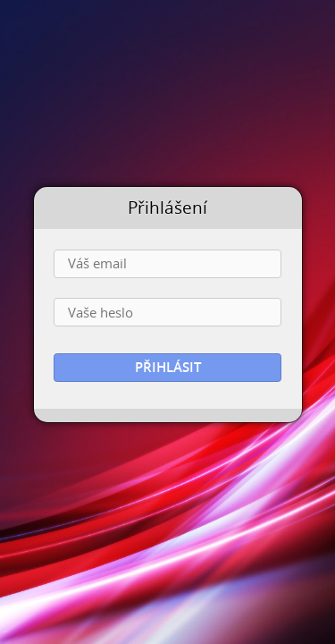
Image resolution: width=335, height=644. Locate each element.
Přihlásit (168, 367)
